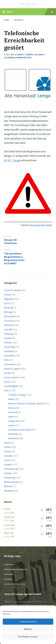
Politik (7, 447)
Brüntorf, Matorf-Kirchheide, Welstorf (27, 404)
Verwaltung (10, 478)
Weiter (7, 250)
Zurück (8, 236)
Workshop (9, 491)
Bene (20, 55)
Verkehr (8, 473)
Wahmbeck (14, 438)
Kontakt (8, 579)
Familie (8, 338)
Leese (11, 417)
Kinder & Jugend (12, 369)
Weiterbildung (11, 482)
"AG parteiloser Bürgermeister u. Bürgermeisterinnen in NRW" (14, 258)
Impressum (9, 564)
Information (10, 364)
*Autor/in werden (13, 290)
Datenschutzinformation (16, 569)
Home (7, 20)
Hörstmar (13, 412)
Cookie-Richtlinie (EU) (14, 584)
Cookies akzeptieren (28, 622)
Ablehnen (28, 629)
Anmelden (9, 574)
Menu (28, 12)
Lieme (11, 425)
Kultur (7, 382)
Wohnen (8, 486)
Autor (7, 303)
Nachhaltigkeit (11, 386)
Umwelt (8, 465)
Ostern (7, 443)
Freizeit (8, 343)
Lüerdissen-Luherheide (20, 430)
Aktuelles (19, 20)
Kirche (7, 373)
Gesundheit (10, 356)
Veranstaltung (11, 469)
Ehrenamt (9, 325)
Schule (8, 451)
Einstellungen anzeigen (28, 637)
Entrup (12, 408)
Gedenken (9, 351)
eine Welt (9, 329)
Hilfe (7, 360)
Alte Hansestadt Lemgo (40, 225)
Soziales (8, 456)
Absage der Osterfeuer (11, 241)
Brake (11, 399)
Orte (6, 390)
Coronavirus (10, 321)
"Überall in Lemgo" (35, 55)
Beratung (9, 308)
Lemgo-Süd (14, 421)
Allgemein (9, 58)
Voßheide (13, 434)
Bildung (8, 312)
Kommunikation (23, 58)
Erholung (9, 334)
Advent (8, 295)
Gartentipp (10, 347)
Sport (7, 460)
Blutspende (10, 316)
